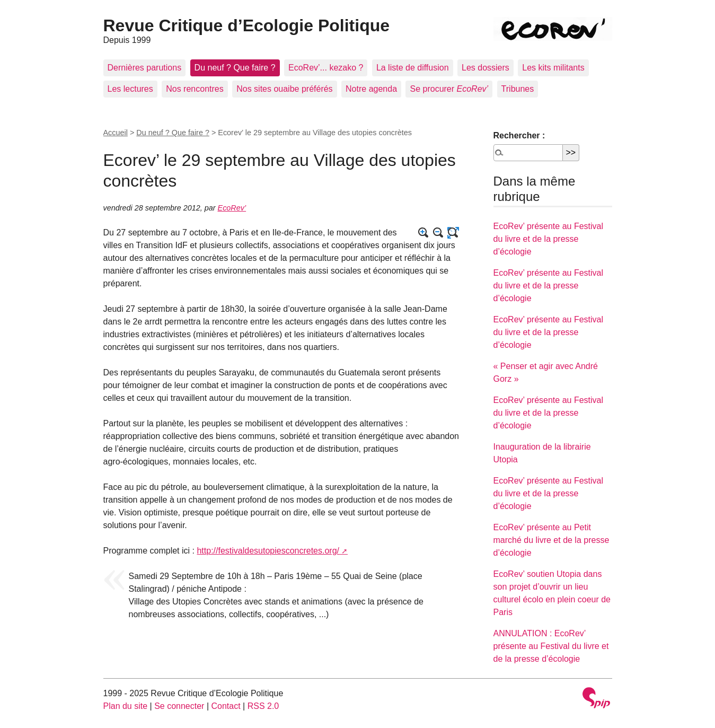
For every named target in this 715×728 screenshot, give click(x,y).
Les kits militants (553, 68)
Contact (226, 706)
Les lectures (130, 89)
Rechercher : (519, 135)
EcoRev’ (232, 208)
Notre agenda (371, 89)
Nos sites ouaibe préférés (284, 89)
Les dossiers (486, 68)
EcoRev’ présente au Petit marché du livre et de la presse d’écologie (551, 540)
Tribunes (518, 89)
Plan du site (126, 706)
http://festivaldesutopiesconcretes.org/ (268, 551)
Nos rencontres (195, 89)
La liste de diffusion (413, 68)
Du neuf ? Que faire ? (235, 68)
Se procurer (449, 89)
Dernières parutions (145, 68)
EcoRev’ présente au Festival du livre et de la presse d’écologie (549, 239)
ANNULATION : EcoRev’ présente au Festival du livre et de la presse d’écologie (551, 646)
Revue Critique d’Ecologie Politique (247, 25)
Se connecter (179, 706)
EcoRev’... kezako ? (326, 68)
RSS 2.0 (263, 706)
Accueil (116, 133)
